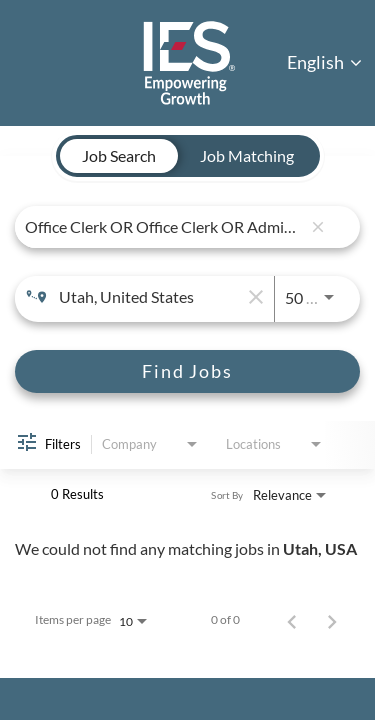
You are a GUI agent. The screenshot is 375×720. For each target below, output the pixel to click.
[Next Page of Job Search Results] (332, 620)
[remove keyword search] (318, 227)
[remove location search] (254, 297)
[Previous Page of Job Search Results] (292, 620)
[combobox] (163, 226)
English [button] (324, 62)
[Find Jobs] (187, 371)
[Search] (187, 371)
